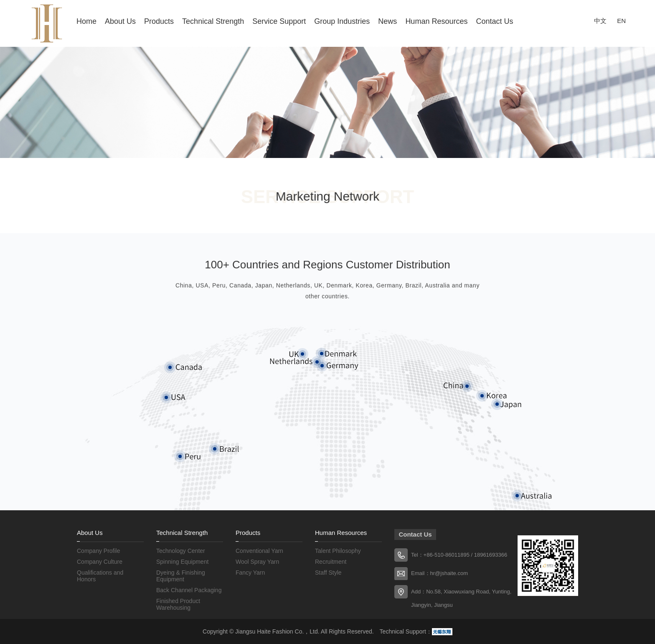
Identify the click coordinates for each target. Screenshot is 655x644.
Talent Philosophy (338, 551)
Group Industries (342, 21)
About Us (120, 21)
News (387, 21)
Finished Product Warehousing (178, 604)
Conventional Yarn (259, 551)
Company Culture (100, 562)
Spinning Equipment (182, 562)
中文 (600, 21)
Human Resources (436, 21)
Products (159, 21)
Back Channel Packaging (189, 590)
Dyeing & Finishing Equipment (181, 576)
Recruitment (331, 562)
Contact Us (494, 21)
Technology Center (181, 551)
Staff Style (328, 573)
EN (621, 21)
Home (86, 21)
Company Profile (99, 551)
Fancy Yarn (250, 573)
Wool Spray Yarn (257, 562)
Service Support (279, 21)
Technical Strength (213, 21)
